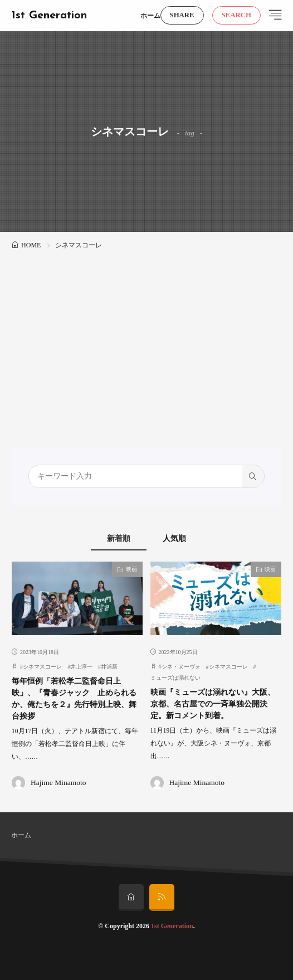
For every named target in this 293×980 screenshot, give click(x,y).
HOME (31, 245)
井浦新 (109, 667)
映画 (131, 569)
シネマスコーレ (42, 667)
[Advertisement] (146, 336)
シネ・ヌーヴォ (181, 667)
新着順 (119, 538)
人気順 (174, 538)
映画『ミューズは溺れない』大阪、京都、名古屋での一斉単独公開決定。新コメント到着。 (213, 704)
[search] (253, 476)
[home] (131, 898)
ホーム (150, 16)
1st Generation (49, 16)
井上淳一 (81, 667)
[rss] (162, 898)
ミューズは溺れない (175, 678)
